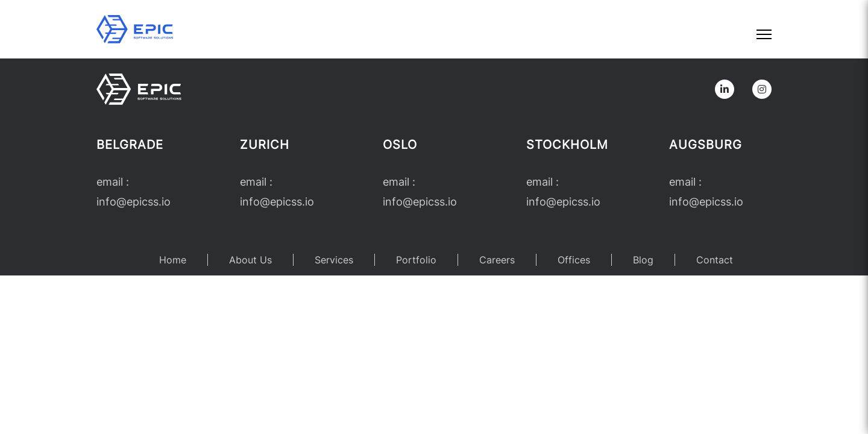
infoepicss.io (134, 202)
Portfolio (416, 260)
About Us (250, 260)
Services (334, 260)
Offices (574, 260)
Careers (497, 260)
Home (173, 260)
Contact (715, 260)
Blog (643, 260)
